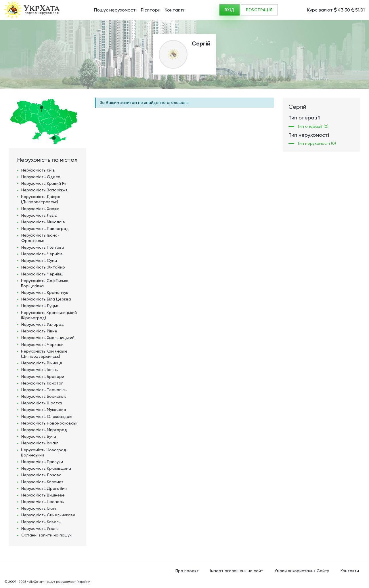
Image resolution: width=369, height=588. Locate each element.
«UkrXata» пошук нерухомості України (59, 582)
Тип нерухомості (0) (317, 143)
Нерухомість (38, 170)
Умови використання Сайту (302, 571)
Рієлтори (151, 10)
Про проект (187, 571)
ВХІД (230, 10)
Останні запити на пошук (46, 535)
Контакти (175, 10)
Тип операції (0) (313, 126)
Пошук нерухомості (115, 10)
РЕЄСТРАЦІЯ (259, 10)
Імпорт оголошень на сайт (237, 571)
